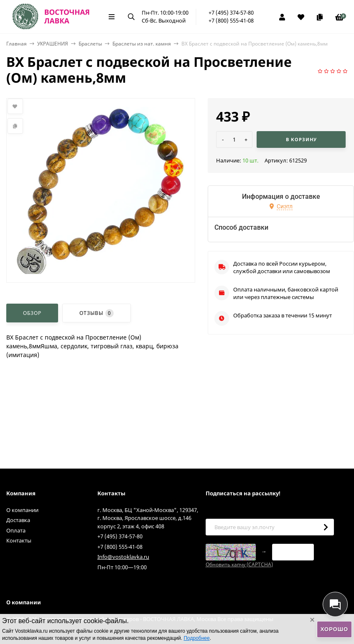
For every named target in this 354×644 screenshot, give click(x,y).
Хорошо (334, 629)
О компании (22, 510)
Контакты (19, 540)
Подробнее (196, 638)
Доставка (18, 520)
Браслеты (90, 44)
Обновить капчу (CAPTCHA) (239, 564)
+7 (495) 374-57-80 (231, 13)
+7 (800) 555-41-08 (231, 20)
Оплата (16, 530)
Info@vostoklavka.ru (123, 557)
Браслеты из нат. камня (142, 44)
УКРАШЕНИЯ (53, 44)
